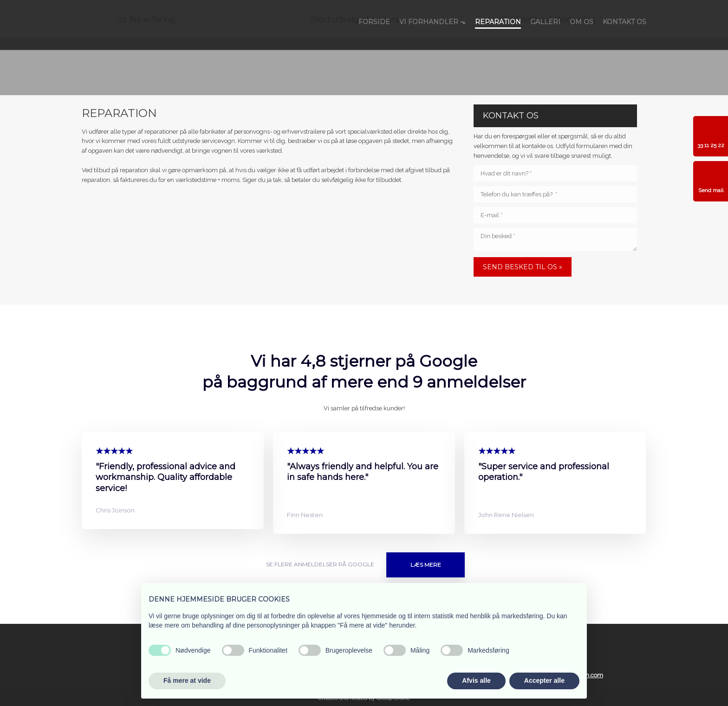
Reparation (498, 22)
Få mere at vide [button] (187, 680)
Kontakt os (624, 22)
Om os (582, 22)
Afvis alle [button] (476, 680)
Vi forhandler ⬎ (432, 22)
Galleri (545, 22)
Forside (374, 22)
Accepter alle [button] (544, 680)
